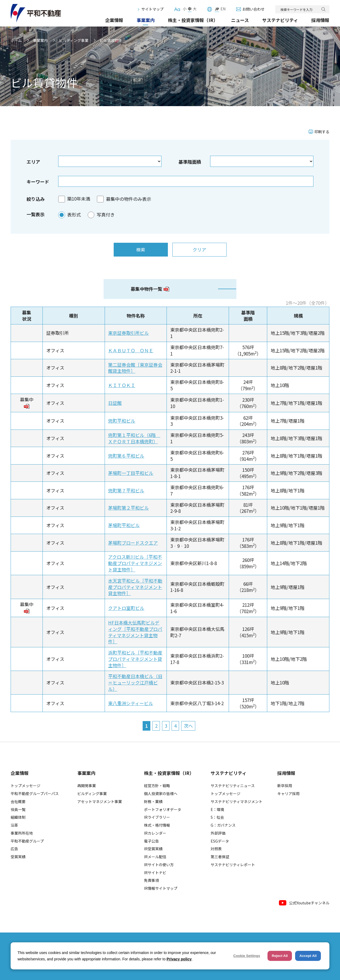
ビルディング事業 (74, 40)
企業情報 (114, 20)
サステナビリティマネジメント (237, 801)
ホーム (16, 40)
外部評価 (218, 833)
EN (223, 9)
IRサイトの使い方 (159, 865)
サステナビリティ (280, 20)
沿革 (14, 825)
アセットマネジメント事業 (100, 801)
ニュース (240, 20)
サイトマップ (152, 9)
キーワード (38, 182)
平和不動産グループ (27, 841)
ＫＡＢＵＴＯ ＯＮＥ (131, 350)
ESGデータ (220, 841)
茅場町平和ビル (124, 525)
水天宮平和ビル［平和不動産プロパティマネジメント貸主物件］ (135, 587)
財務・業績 (153, 801)
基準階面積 (190, 162)
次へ (188, 726)
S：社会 (217, 817)
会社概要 (18, 801)
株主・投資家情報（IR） (193, 20)
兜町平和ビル (122, 421)
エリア (33, 162)
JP (217, 9)
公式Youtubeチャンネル (304, 903)
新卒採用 (285, 786)
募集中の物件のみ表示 (129, 199)
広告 (14, 849)
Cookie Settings (247, 956)
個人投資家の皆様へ (161, 793)
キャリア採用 (288, 793)
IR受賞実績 (153, 849)
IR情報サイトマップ (161, 888)
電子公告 (151, 841)
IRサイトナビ (155, 873)
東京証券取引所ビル (128, 333)
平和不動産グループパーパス (35, 793)
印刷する (322, 132)
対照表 (216, 849)
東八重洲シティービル (131, 703)
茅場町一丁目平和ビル (131, 473)
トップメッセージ (25, 786)
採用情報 (320, 20)
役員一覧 (18, 809)
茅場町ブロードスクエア (133, 543)
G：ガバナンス (223, 825)
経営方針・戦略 (157, 786)
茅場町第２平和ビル (128, 508)
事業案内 (146, 20)
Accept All (308, 956)
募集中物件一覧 (150, 289)
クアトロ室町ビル (126, 608)
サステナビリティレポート (233, 865)
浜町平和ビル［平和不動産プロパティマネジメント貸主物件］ (135, 659)
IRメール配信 (155, 857)
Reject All (280, 956)
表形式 (74, 214)
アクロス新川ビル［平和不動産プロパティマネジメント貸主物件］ (135, 563)
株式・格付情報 (157, 825)
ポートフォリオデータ (163, 809)
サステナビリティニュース (233, 786)
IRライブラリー (157, 817)
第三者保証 (220, 857)
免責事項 (151, 880)
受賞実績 (18, 857)
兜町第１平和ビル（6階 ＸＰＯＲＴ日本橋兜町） (134, 438)
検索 (323, 9)
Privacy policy (179, 959)
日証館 (115, 403)
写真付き (106, 214)
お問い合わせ (253, 9)
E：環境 (217, 809)
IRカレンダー (155, 833)
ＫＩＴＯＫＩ (122, 385)
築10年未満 (79, 199)
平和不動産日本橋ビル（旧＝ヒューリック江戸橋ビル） (135, 682)
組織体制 (18, 817)
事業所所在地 (22, 833)
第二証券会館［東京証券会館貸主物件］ (135, 368)
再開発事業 (87, 786)
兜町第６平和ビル (126, 456)
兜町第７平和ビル (126, 490)
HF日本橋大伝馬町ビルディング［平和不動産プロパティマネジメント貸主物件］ (135, 632)
